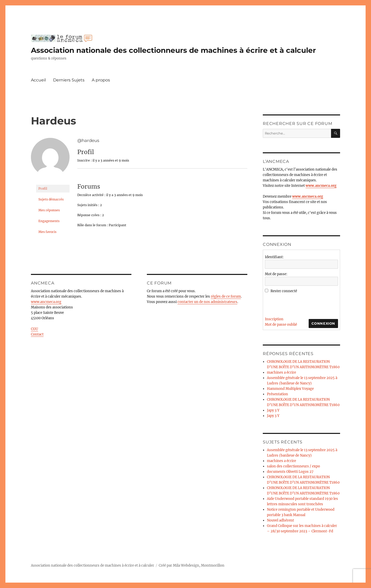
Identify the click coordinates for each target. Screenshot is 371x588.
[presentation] (304, 304)
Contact (37, 334)
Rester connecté (284, 291)
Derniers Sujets (69, 80)
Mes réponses (49, 210)
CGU (35, 329)
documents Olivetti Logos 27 (290, 472)
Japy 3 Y (273, 410)
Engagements (49, 221)
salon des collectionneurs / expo (293, 466)
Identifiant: (274, 257)
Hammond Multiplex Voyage (290, 389)
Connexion (323, 323)
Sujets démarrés (51, 199)
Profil (43, 188)
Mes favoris (47, 232)
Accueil (38, 80)
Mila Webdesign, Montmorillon (199, 565)
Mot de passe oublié (281, 325)
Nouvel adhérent (280, 520)
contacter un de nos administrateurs (207, 302)
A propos (101, 80)
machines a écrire (281, 372)
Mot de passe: (276, 274)
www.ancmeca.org (46, 302)
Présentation (277, 394)
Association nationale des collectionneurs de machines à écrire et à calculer (173, 50)
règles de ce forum (226, 296)
